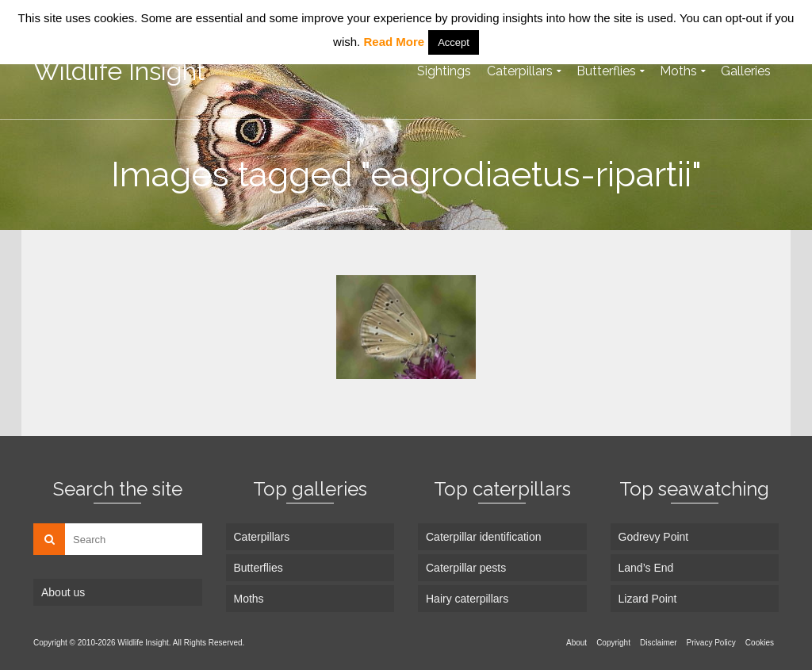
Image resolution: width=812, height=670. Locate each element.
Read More (394, 42)
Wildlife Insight (119, 71)
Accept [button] (454, 42)
